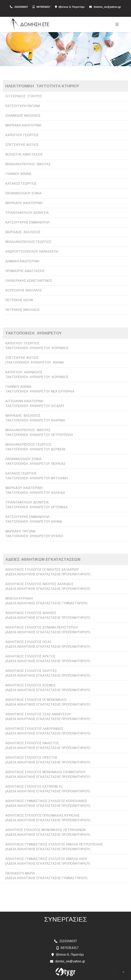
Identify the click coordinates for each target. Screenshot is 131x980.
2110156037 (21, 7)
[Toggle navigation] (117, 24)
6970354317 (43, 7)
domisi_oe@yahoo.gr (107, 7)
